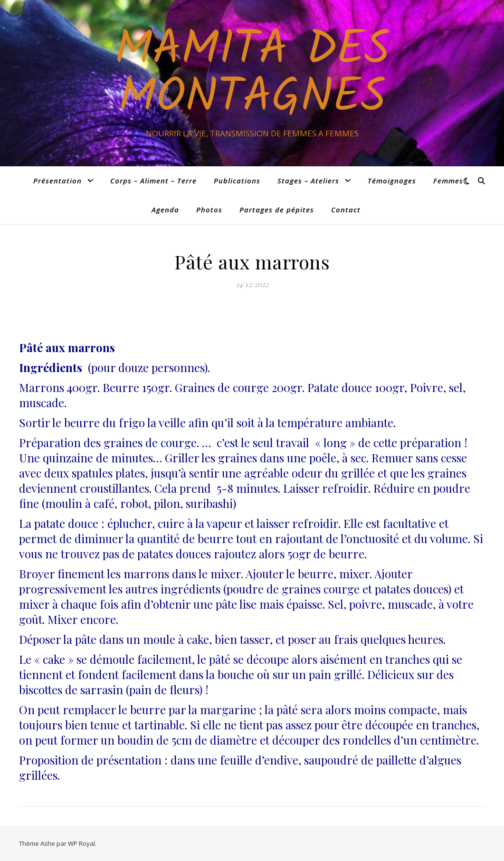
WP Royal (81, 843)
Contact (346, 210)
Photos (209, 210)
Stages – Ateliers (308, 181)
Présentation (57, 181)
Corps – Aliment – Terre (153, 181)
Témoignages (392, 181)
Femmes (448, 181)
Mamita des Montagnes (252, 75)
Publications (237, 181)
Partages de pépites (277, 210)
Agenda (165, 210)
